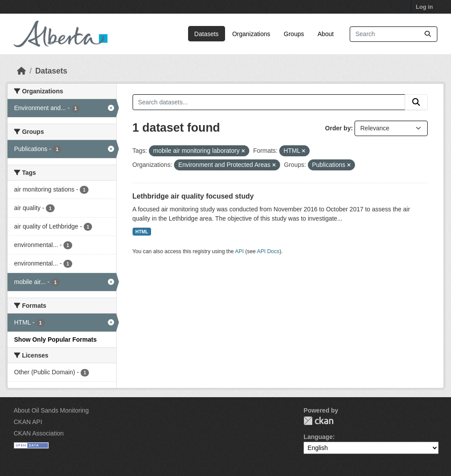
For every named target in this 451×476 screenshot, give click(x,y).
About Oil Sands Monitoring (51, 410)
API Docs (268, 251)
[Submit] (428, 34)
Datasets (206, 34)
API (240, 251)
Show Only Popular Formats (55, 339)
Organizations (251, 34)
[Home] (22, 71)
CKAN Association (39, 433)
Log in (424, 7)
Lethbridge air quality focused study (193, 196)
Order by (338, 128)
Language (318, 437)
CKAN (318, 421)
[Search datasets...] (394, 34)
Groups (294, 34)
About (326, 34)
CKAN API (28, 422)
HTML (142, 232)
